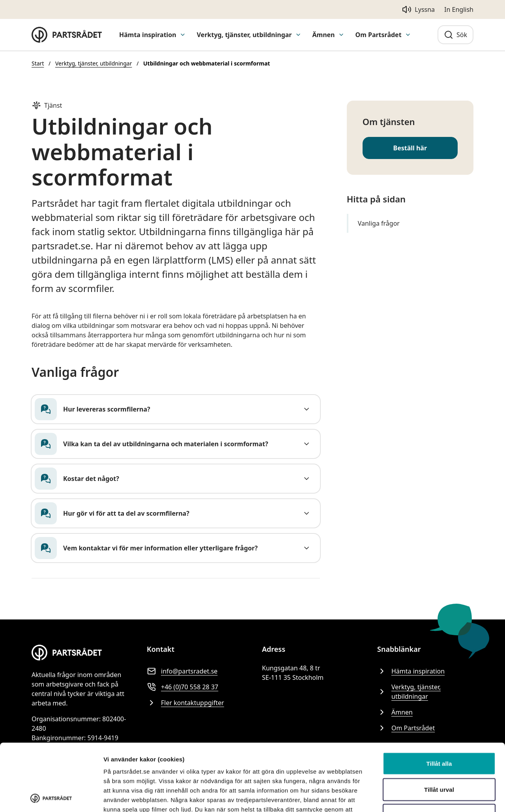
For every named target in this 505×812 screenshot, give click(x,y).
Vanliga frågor (379, 223)
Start (38, 63)
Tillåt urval (439, 723)
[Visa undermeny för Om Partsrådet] (408, 35)
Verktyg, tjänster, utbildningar (244, 35)
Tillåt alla (439, 697)
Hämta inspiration (148, 35)
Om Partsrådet (379, 35)
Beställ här (410, 148)
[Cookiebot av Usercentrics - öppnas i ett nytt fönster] (51, 797)
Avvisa (439, 748)
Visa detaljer (121, 796)
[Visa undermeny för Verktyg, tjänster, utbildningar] (298, 35)
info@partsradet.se (182, 671)
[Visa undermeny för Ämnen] (341, 35)
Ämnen (324, 35)
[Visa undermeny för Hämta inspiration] (183, 35)
